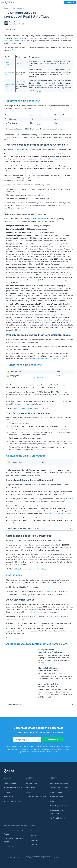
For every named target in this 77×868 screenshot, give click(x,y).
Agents (28, 792)
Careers (7, 792)
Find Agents (70, 2)
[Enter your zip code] (27, 740)
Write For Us (8, 797)
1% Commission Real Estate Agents (14, 840)
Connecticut (21, 8)
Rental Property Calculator (59, 806)
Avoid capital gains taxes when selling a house (30, 569)
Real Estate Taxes (9, 8)
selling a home (16, 149)
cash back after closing (33, 612)
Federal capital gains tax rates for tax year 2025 (26, 528)
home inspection (55, 159)
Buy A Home (30, 788)
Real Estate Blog (56, 792)
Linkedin (34, 845)
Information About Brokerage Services (57, 858)
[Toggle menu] (3, 2)
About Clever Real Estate (59, 783)
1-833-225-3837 (10, 783)
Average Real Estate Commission (57, 812)
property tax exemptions (37, 219)
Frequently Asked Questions (60, 788)
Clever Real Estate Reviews (36, 797)
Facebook (35, 831)
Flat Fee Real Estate (11, 846)
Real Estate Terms (56, 797)
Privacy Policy (14, 858)
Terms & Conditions (23, 858)
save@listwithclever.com (13, 788)
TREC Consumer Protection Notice (38, 858)
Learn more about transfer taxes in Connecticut (30, 408)
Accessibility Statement (13, 801)
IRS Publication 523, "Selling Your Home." (57, 513)
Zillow (48, 591)
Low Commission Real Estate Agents (15, 832)
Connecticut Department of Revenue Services (48, 359)
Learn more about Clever (15, 638)
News (52, 801)
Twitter (34, 835)
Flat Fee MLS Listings (57, 818)
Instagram (35, 840)
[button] (27, 740)
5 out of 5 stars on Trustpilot (49, 616)
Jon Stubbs (15, 22)
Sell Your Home (31, 783)
